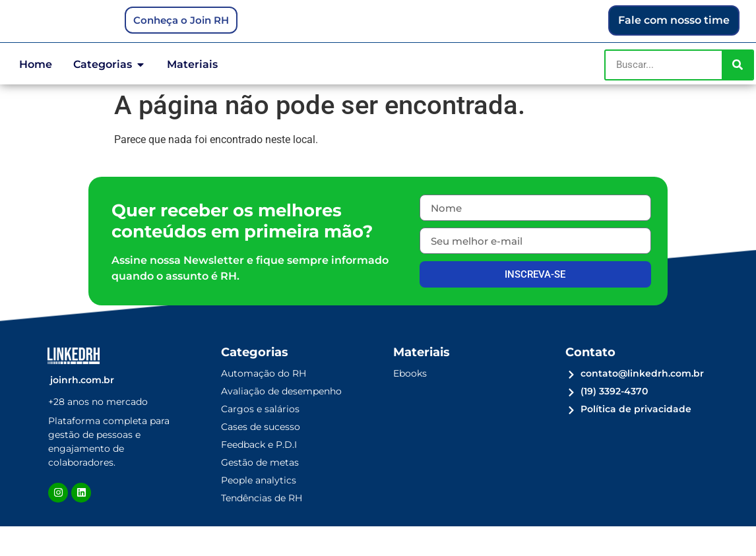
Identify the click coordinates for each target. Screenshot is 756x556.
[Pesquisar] (737, 94)
